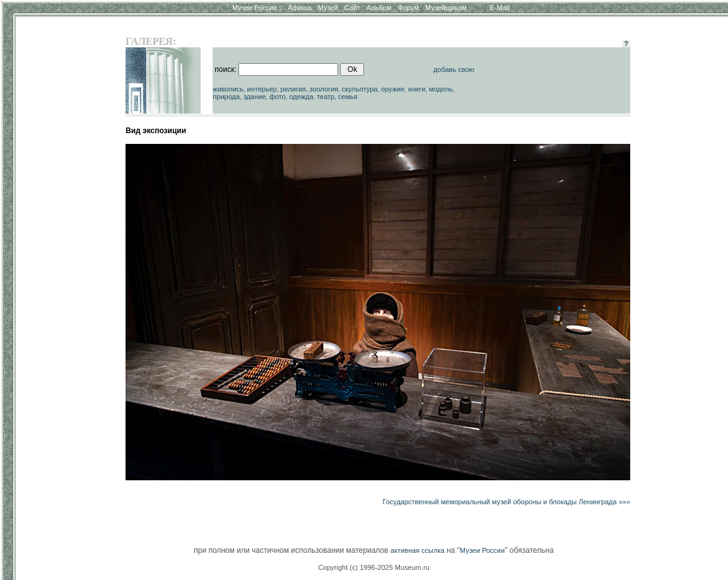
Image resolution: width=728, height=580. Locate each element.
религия (293, 89)
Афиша (300, 8)
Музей (328, 8)
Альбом (379, 8)
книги (417, 89)
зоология (324, 89)
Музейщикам (446, 8)
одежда (301, 97)
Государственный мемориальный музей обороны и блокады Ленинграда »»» (506, 502)
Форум (408, 8)
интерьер (262, 89)
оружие (393, 89)
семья (348, 97)
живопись (228, 89)
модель (441, 89)
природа (226, 97)
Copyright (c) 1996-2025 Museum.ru (374, 567)
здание (255, 97)
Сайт (352, 8)
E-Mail (500, 8)
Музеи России (257, 8)
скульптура (360, 89)
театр (326, 97)
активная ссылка (418, 550)
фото (278, 97)
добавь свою (454, 69)
